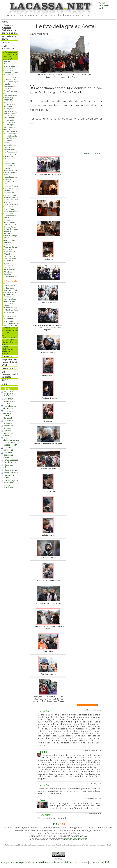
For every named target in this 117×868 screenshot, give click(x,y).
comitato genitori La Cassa (8, 433)
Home (5, 22)
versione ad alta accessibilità (55, 862)
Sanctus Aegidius (10, 328)
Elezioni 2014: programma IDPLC (10, 394)
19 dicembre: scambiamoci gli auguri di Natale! (10, 290)
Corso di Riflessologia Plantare (9, 265)
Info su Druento (10, 470)
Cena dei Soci (9, 249)
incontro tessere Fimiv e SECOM (10, 78)
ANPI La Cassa (9, 337)
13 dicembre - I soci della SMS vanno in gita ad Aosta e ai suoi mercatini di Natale (10, 300)
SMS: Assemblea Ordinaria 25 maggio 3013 (10, 98)
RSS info (58, 824)
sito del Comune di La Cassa (11, 407)
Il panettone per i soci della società (10, 112)
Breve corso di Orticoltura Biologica (9, 272)
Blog (4, 384)
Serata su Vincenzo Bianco (10, 246)
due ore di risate (10, 195)
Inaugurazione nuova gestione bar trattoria (10, 259)
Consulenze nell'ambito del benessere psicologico (9, 105)
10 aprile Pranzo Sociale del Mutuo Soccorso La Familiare (11, 230)
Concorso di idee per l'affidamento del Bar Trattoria (10, 136)
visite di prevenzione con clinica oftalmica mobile (10, 171)
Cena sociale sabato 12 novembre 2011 (9, 191)
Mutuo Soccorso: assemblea (10, 178)
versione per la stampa (24, 862)
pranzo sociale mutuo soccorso (10, 223)
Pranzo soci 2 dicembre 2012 (9, 121)
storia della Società (8, 142)
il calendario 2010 (10, 286)
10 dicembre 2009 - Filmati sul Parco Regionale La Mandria (11, 311)
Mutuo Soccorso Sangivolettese (11, 461)
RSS (107, 862)
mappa (5, 862)
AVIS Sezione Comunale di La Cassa (10, 342)
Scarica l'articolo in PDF (93, 153)
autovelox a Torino (9, 477)
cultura (5, 43)
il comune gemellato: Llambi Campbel (8, 415)
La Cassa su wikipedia (9, 422)
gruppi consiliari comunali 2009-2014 (10, 362)
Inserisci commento (87, 705)
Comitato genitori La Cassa (10, 331)
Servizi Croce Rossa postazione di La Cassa (11, 204)
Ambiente (7, 356)
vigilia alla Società (11, 186)
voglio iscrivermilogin (104, 6)
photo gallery (80, 862)
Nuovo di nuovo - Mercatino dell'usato (10, 218)
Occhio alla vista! (10, 145)
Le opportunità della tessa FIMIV (10, 165)
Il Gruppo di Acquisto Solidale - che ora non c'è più (10, 29)
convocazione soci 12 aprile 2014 (11, 74)
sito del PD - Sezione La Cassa (9, 455)
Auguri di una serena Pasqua (9, 149)
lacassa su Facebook (8, 427)
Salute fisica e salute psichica (10, 117)
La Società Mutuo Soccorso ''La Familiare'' (10, 57)
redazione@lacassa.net (74, 839)
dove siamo (96, 862)
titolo (5, 159)
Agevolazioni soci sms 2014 (11, 87)
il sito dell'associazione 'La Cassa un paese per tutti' (11, 441)
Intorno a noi (8, 368)
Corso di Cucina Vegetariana (10, 318)
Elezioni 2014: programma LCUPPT (10, 401)
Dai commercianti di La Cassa (10, 374)
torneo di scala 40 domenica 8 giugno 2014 (10, 68)
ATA (4, 335)
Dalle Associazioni (8, 47)
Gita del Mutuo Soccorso (9, 241)
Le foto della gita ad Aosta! (10, 282)
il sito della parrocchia (8, 449)
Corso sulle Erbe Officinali (10, 253)
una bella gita (9, 125)
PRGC (5, 380)
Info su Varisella (11, 473)
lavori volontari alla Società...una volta (11, 199)
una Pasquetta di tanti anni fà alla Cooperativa (10, 154)
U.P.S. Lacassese (10, 52)
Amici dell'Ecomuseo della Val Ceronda (9, 350)
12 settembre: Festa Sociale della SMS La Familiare (11, 323)
